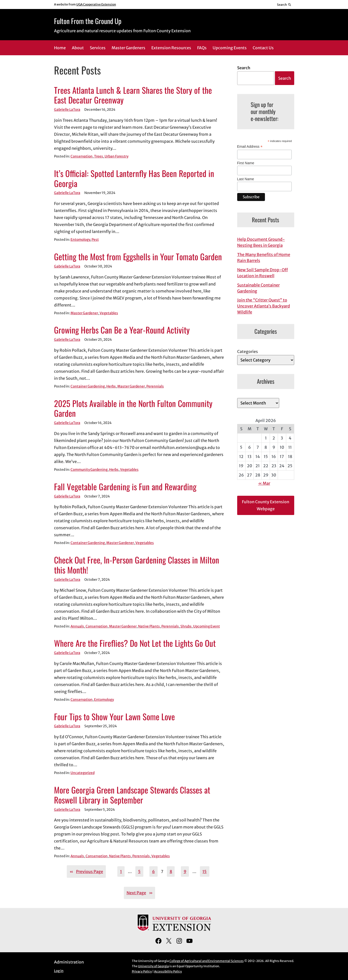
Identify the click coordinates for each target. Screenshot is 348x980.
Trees (99, 156)
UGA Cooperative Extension (96, 4)
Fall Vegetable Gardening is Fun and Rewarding (125, 487)
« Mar (264, 483)
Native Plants (149, 626)
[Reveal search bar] (284, 4)
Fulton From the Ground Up (88, 21)
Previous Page (86, 871)
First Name (246, 163)
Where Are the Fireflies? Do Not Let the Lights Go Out (135, 643)
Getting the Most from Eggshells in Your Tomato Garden (138, 257)
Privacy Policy (142, 971)
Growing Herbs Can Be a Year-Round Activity (122, 330)
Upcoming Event (207, 626)
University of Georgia (153, 966)
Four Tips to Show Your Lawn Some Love (114, 717)
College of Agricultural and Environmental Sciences (207, 961)
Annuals (77, 626)
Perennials (155, 386)
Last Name (246, 179)
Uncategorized (83, 773)
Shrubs (186, 626)
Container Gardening (88, 386)
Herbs (111, 386)
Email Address (250, 147)
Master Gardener (84, 313)
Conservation (82, 156)
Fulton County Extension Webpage (266, 505)
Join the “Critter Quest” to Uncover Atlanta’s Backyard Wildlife (264, 306)
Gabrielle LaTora (67, 110)
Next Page (140, 893)
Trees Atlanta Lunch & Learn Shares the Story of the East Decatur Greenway (133, 95)
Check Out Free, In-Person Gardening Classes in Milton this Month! (137, 565)
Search (244, 68)
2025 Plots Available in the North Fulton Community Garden (133, 408)
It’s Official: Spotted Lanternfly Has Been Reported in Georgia (134, 178)
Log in (59, 971)
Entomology (80, 240)
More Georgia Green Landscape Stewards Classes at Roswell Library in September (132, 795)
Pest (95, 240)
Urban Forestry (116, 156)
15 (205, 871)
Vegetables (109, 313)
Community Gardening (89, 470)
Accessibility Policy (168, 971)
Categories (248, 351)
